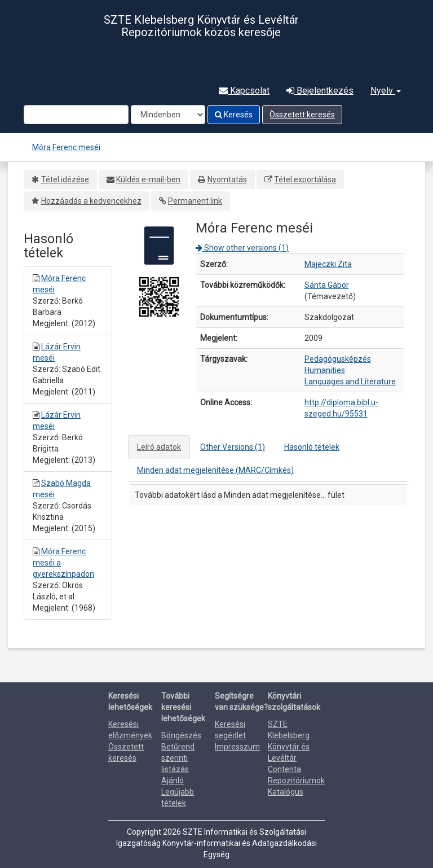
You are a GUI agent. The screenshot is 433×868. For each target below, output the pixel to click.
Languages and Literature (350, 382)
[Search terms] (76, 115)
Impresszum (237, 747)
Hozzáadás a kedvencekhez (91, 201)
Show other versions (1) (242, 248)
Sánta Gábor (327, 285)
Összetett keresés (302, 115)
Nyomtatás (227, 179)
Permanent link (195, 201)
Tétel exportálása (305, 179)
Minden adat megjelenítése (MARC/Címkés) (215, 470)
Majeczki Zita (328, 264)
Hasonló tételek (312, 447)
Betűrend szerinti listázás (178, 758)
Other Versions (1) (233, 447)
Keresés (234, 115)
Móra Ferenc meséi (66, 147)
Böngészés (181, 735)
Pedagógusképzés (338, 359)
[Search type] (168, 115)
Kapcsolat (244, 91)
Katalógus (286, 792)
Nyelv (386, 91)
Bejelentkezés (320, 91)
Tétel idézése (65, 179)
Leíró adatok (159, 447)
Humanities (325, 370)
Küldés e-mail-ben (148, 179)
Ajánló (173, 781)
